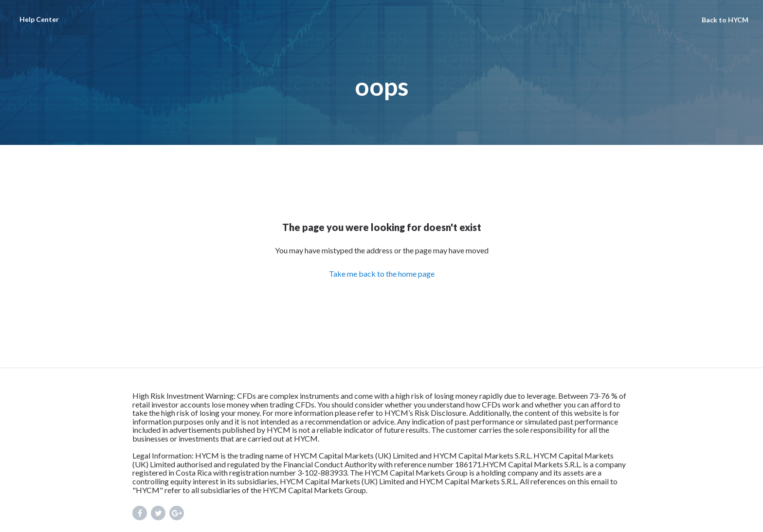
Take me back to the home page (382, 274)
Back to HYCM (725, 20)
